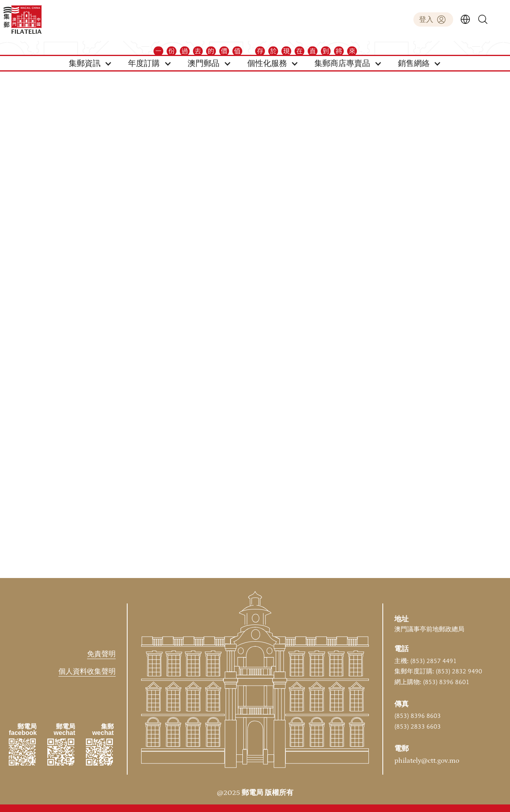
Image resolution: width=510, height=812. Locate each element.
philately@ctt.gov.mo (427, 761)
